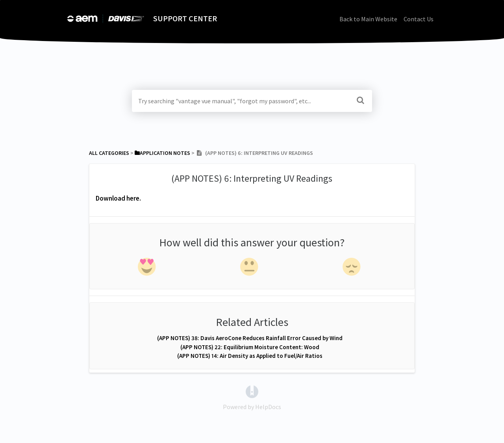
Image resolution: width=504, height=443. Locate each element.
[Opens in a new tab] (252, 391)
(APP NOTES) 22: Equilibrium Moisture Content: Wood (250, 347)
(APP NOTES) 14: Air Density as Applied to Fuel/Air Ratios (250, 356)
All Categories (109, 153)
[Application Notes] (162, 153)
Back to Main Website (368, 19)
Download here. (118, 198)
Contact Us (419, 19)
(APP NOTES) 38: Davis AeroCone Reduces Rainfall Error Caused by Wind (250, 338)
